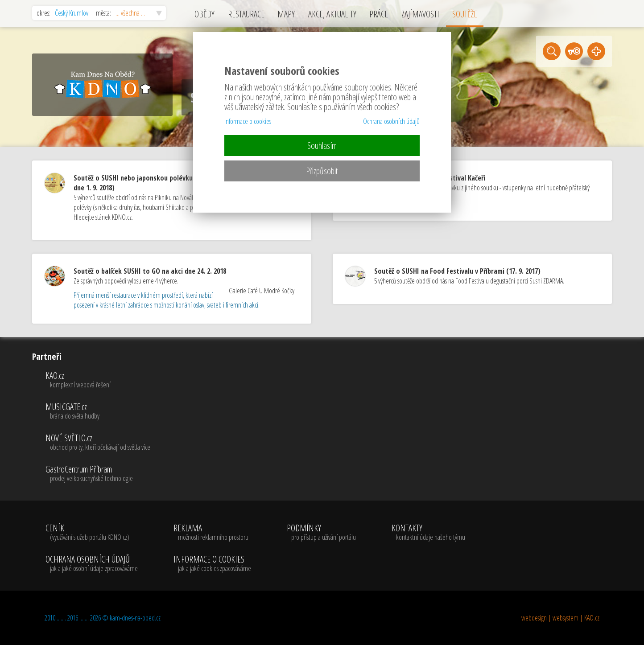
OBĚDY (204, 14)
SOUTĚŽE (465, 14)
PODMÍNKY (321, 533)
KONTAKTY (428, 533)
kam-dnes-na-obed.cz (135, 618)
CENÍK (92, 533)
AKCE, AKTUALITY (332, 14)
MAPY (286, 14)
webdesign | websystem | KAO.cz (560, 618)
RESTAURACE (246, 14)
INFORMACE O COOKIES (212, 564)
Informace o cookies (248, 121)
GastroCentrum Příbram (98, 474)
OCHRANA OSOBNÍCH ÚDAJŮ (92, 564)
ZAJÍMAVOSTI (420, 14)
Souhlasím (322, 146)
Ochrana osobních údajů (391, 121)
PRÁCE (379, 14)
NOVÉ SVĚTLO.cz (98, 443)
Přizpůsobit (322, 171)
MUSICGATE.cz (98, 411)
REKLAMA (212, 533)
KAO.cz (98, 380)
